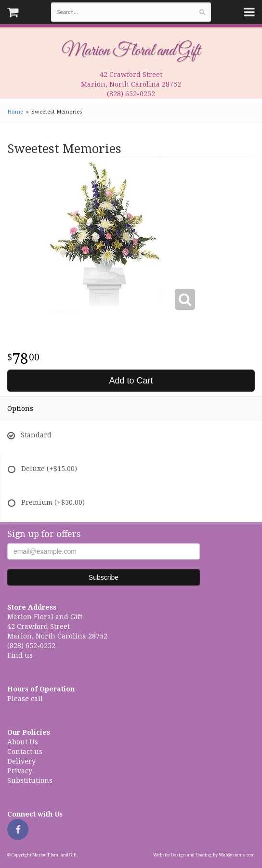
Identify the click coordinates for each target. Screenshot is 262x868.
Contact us (25, 752)
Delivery (21, 761)
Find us (20, 655)
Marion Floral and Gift (131, 51)
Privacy (20, 771)
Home (15, 112)
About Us (23, 742)
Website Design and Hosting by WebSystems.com (204, 855)
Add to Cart (131, 381)
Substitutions (30, 780)
